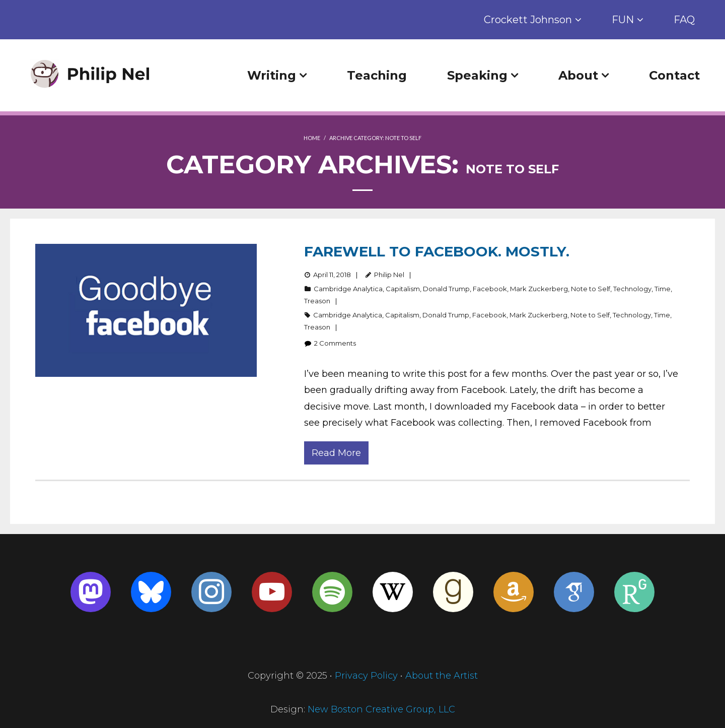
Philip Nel (389, 275)
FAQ (684, 20)
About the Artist (442, 676)
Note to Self (591, 289)
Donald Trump (446, 289)
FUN (623, 20)
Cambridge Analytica (348, 289)
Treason (317, 301)
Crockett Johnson (528, 20)
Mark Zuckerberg (539, 289)
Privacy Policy (366, 676)
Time (663, 289)
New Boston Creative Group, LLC (381, 709)
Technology (632, 289)
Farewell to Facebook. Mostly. (437, 251)
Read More (336, 453)
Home (312, 138)
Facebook (490, 289)
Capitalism (403, 289)
